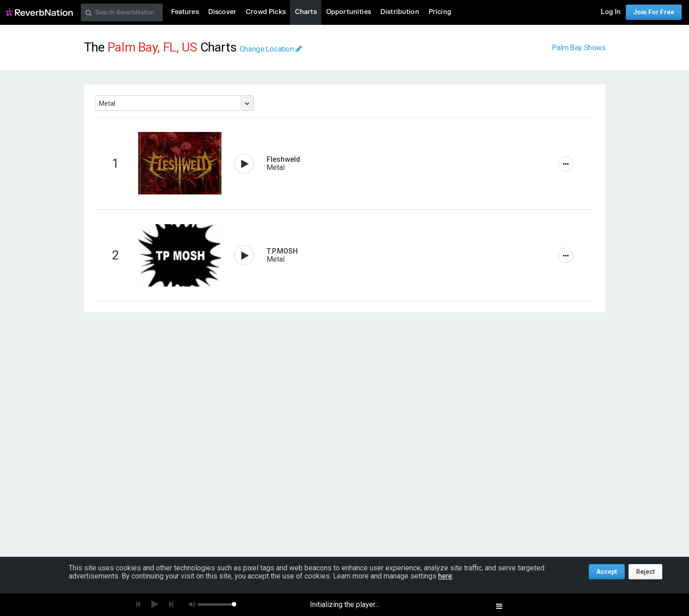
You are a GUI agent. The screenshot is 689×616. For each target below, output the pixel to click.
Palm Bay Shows (579, 47)
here (445, 576)
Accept (607, 572)
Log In (611, 12)
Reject (645, 572)
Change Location (271, 49)
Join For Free (654, 12)
